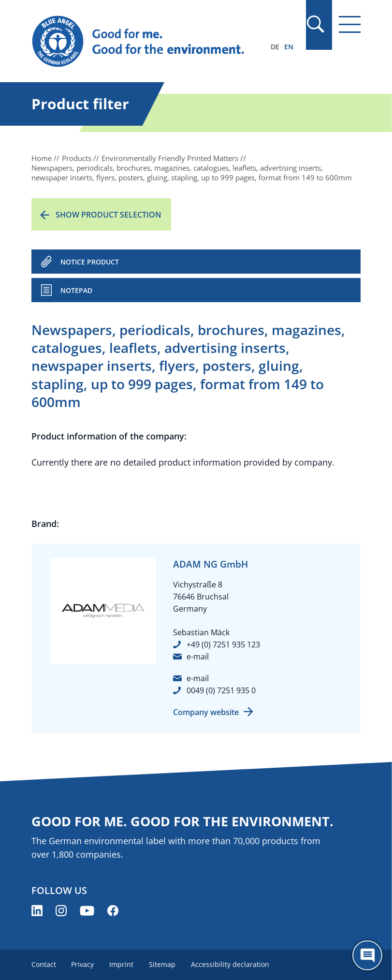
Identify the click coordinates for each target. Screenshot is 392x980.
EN (289, 47)
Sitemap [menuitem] (163, 964)
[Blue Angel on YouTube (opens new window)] (87, 911)
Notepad (76, 290)
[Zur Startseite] (147, 42)
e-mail (198, 657)
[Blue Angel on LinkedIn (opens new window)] (37, 911)
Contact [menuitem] (44, 964)
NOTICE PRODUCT (90, 262)
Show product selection (109, 215)
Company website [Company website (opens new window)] (206, 712)
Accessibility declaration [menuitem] (231, 964)
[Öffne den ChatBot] (367, 955)
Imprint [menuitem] (122, 964)
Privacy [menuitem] (83, 964)
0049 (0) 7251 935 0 (221, 690)
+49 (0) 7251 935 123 (223, 644)
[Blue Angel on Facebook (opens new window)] (113, 911)
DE (275, 47)
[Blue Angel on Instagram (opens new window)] (61, 911)
